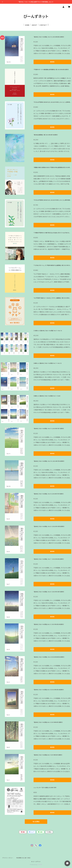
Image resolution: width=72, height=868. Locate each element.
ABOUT (34, 25)
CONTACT (43, 25)
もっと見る (36, 822)
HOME (27, 25)
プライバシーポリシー (8, 858)
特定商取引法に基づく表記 (23, 858)
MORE (52, 62)
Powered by (36, 865)
